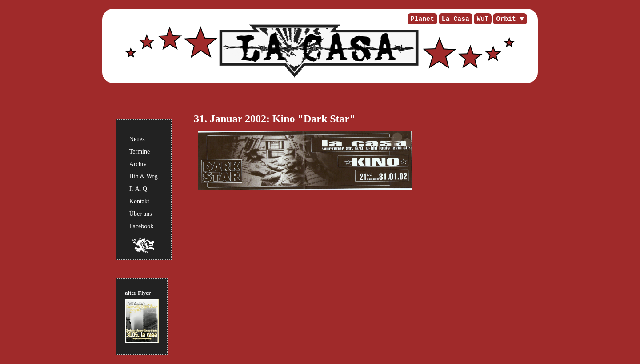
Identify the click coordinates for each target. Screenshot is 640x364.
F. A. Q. (139, 189)
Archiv (138, 164)
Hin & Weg (144, 176)
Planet (422, 19)
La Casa (456, 19)
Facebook (141, 226)
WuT (483, 19)
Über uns (141, 214)
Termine (140, 152)
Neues (137, 139)
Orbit (506, 19)
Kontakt (139, 201)
